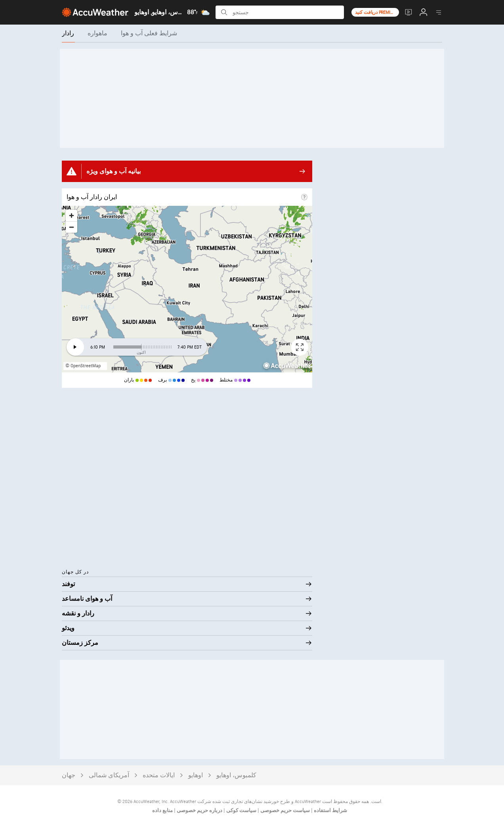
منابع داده (162, 811)
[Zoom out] (72, 227)
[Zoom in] (72, 216)
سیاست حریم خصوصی (284, 811)
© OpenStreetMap (83, 366)
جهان (69, 775)
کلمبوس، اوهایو (236, 775)
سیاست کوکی (241, 811)
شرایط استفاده (330, 811)
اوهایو (196, 775)
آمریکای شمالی (109, 775)
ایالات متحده (159, 775)
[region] (187, 289)
